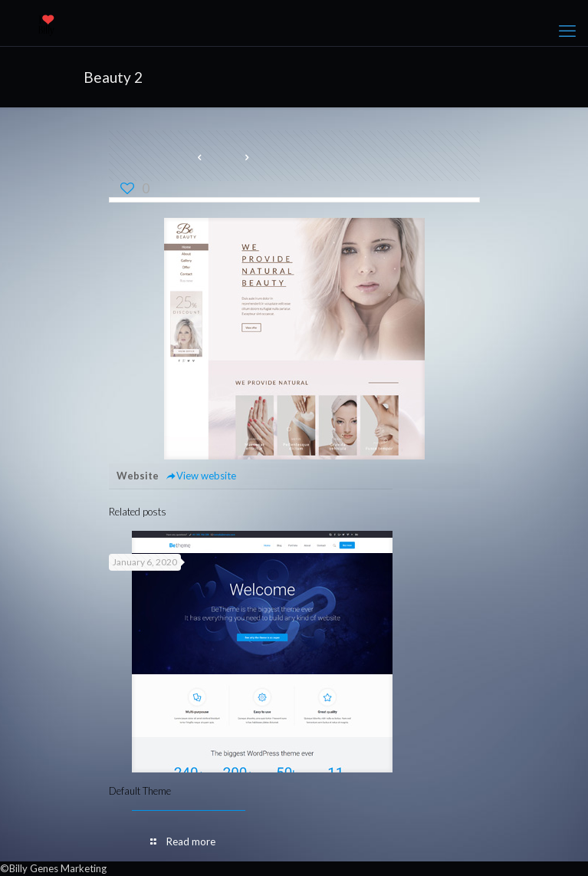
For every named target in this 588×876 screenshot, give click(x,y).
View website (201, 476)
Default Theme (140, 791)
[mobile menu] (567, 31)
